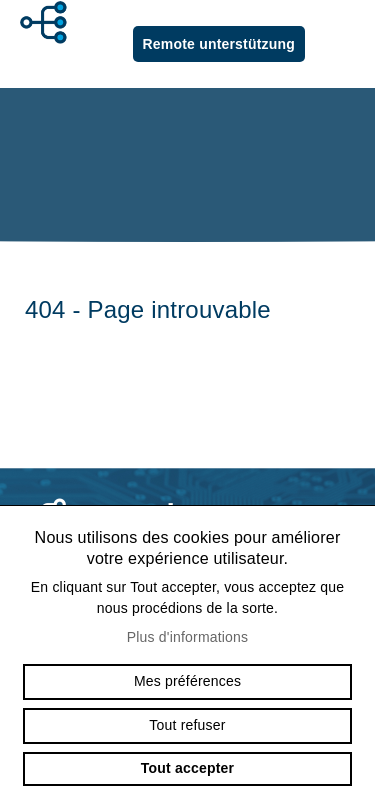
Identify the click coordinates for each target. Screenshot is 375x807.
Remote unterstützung (219, 44)
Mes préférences (187, 681)
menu (345, 44)
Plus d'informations (188, 637)
